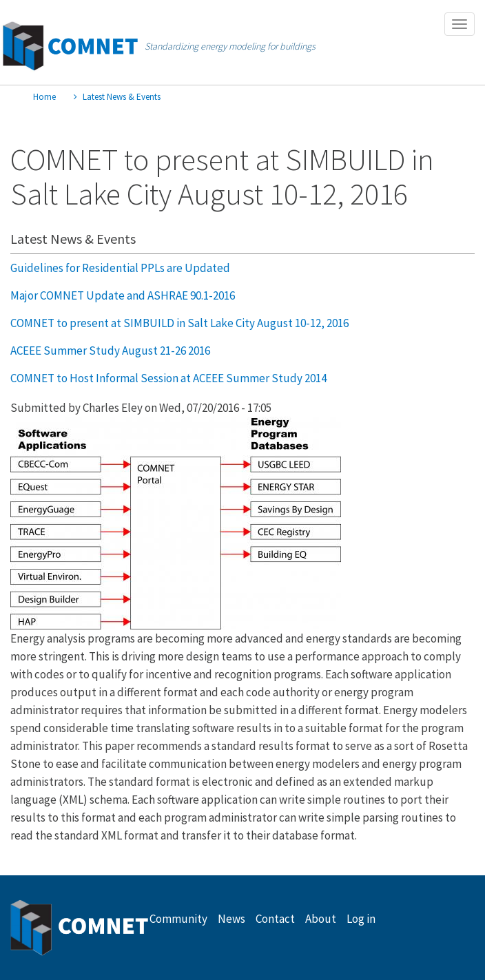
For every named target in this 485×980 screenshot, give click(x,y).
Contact (275, 919)
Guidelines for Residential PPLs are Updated (120, 268)
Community (178, 919)
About (321, 919)
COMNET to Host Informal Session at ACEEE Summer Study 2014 (168, 378)
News (231, 919)
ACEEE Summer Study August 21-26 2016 (110, 351)
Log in (361, 919)
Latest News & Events (122, 97)
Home (44, 97)
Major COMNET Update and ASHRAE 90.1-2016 (123, 295)
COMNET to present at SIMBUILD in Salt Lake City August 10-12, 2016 (179, 323)
